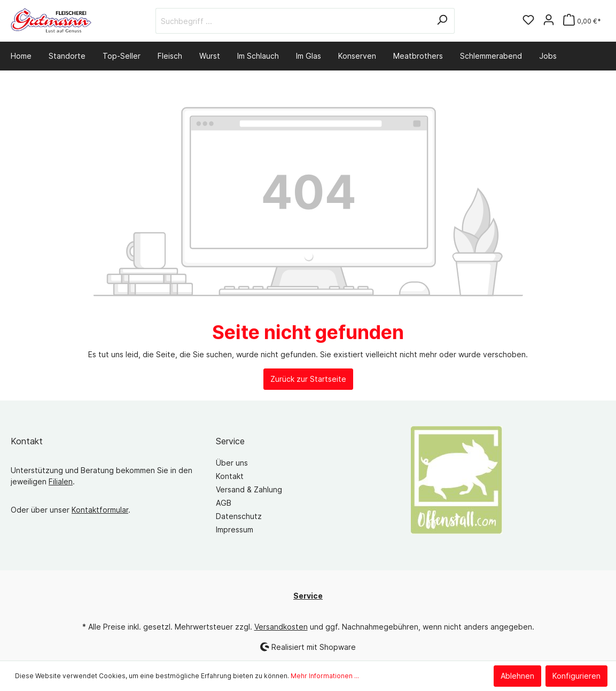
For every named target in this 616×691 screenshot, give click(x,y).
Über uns (232, 463)
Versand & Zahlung (249, 489)
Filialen (61, 481)
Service (230, 441)
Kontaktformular (100, 510)
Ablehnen (517, 676)
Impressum (235, 529)
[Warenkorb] (582, 21)
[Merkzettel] (528, 21)
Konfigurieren (576, 676)
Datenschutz (239, 516)
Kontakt (230, 476)
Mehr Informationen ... (325, 676)
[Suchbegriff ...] (293, 21)
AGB (224, 503)
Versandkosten (281, 627)
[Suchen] (442, 21)
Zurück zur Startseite (308, 379)
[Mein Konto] (549, 21)
